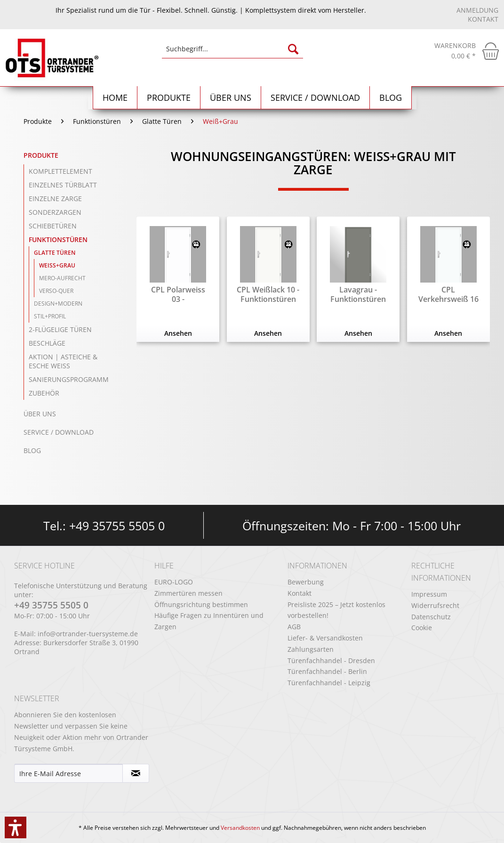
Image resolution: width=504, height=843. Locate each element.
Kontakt (483, 19)
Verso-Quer (56, 291)
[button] (16, 827)
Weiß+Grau (57, 265)
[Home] (115, 98)
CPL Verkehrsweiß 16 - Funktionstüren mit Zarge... (448, 294)
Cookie (422, 628)
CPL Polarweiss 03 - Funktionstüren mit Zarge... (178, 294)
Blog (32, 450)
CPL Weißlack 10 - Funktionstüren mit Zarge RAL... (268, 294)
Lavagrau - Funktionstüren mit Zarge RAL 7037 (358, 294)
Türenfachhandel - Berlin (327, 671)
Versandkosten (240, 828)
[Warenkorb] (467, 51)
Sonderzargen (55, 212)
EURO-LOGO (174, 582)
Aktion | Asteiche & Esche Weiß (63, 361)
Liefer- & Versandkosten (325, 638)
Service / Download (59, 432)
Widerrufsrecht (435, 605)
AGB (294, 627)
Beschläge (47, 343)
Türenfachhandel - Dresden (331, 661)
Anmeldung (477, 10)
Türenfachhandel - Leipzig (329, 683)
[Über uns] (231, 98)
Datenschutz (431, 617)
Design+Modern (58, 304)
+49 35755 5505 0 (117, 526)
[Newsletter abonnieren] (136, 773)
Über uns (40, 414)
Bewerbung (306, 582)
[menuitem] (232, 53)
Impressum (429, 594)
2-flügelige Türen (60, 329)
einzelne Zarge (55, 199)
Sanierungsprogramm (69, 379)
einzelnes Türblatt (63, 185)
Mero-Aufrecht (62, 278)
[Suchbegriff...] (232, 49)
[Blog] (391, 98)
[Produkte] (169, 98)
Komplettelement (60, 171)
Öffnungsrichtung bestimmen (201, 604)
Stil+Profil (50, 316)
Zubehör (44, 393)
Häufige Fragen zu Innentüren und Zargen (209, 621)
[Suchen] (293, 49)
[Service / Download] (316, 98)
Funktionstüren (58, 239)
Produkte (41, 155)
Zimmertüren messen (188, 593)
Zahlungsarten (311, 649)
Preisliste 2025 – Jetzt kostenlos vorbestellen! (336, 610)
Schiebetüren (53, 226)
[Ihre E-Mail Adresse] (68, 773)
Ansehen (178, 333)
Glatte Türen (55, 253)
